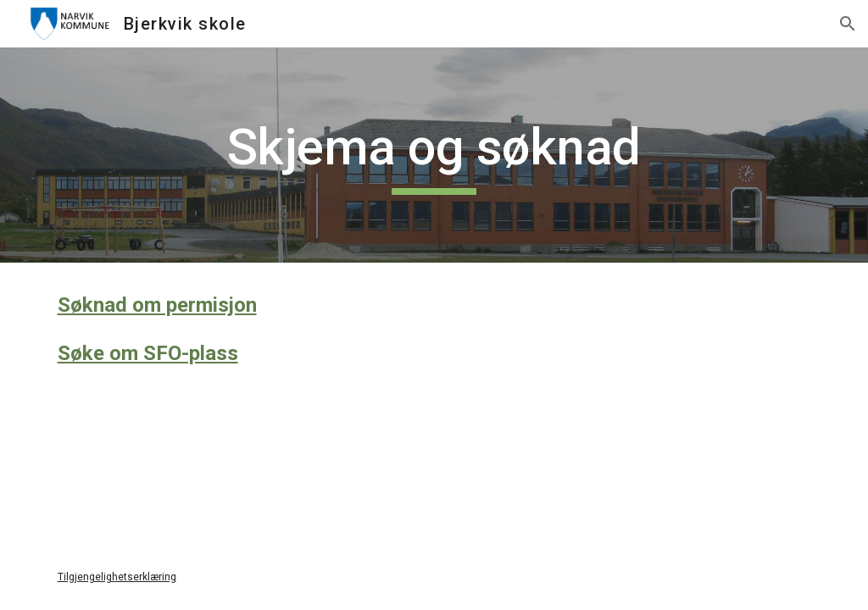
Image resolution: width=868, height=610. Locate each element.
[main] (434, 155)
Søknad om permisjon (157, 305)
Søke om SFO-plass (148, 353)
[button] (848, 24)
